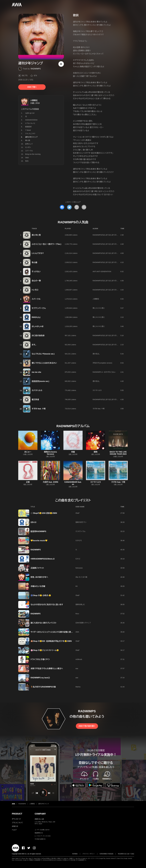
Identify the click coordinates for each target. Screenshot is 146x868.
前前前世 (28, 127)
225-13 (33, 522)
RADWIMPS (36, 69)
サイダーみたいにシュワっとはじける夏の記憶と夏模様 (53, 632)
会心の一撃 (36, 281)
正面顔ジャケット (37, 568)
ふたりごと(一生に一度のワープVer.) (46, 244)
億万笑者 (35, 400)
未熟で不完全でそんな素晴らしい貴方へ (47, 669)
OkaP (78, 513)
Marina (78, 687)
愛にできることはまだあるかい (44, 363)
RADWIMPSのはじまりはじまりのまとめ (107, 235)
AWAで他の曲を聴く (87, 726)
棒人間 (28, 140)
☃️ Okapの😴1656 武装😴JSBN (44, 513)
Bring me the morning (33, 154)
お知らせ (15, 826)
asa (77, 668)
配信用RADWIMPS (38, 531)
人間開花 (34, 100)
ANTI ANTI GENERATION (102, 272)
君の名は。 (96, 354)
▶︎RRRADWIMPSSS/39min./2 (43, 559)
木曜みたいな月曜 (38, 586)
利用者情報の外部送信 (106, 854)
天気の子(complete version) (102, 363)
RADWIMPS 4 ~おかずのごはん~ (104, 372)
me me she (36, 372)
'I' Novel (28, 130)
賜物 (96, 452)
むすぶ (78, 559)
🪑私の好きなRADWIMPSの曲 (43, 687)
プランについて (17, 823)
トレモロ (35, 290)
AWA (77, 632)
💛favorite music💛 (39, 541)
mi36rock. (79, 659)
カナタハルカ (37, 390)
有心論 (34, 262)
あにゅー (28, 452)
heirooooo (79, 568)
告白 (27, 161)
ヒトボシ (28, 147)
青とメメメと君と (99, 308)
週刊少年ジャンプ (44, 804)
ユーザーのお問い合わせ (42, 830)
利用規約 (75, 854)
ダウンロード (16, 819)
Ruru (77, 614)
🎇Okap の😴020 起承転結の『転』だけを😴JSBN (51, 641)
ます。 (34, 345)
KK (77, 586)
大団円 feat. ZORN (50, 482)
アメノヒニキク (30, 134)
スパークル (29, 151)
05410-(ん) (36, 317)
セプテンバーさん (39, 308)
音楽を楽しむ (80, 604)
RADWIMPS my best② (40, 678)
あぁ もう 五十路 (81, 577)
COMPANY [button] (40, 814)
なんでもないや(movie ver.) (43, 354)
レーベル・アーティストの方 (43, 836)
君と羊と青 (36, 235)
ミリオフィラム (80, 531)
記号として (29, 144)
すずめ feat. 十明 (39, 409)
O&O (27, 158)
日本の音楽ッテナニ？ (83, 623)
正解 (28, 482)
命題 (73, 452)
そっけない (36, 272)
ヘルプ (14, 830)
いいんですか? (38, 253)
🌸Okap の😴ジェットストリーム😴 (45, 650)
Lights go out (30, 113)
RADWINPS (36, 614)
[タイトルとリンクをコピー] (77, 207)
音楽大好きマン (81, 522)
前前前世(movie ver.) (40, 381)
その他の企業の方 (40, 839)
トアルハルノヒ (30, 123)
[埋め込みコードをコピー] (84, 207)
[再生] (61, 64)
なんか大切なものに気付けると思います (47, 605)
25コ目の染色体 (38, 336)
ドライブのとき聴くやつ (40, 659)
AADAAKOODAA (31, 120)
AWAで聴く (32, 87)
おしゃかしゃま (38, 326)
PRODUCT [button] (17, 814)
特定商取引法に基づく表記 (126, 854)
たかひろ (79, 541)
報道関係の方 (39, 833)
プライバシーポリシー (89, 854)
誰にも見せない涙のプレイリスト (44, 623)
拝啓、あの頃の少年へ (39, 577)
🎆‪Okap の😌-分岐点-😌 (41, 595)
